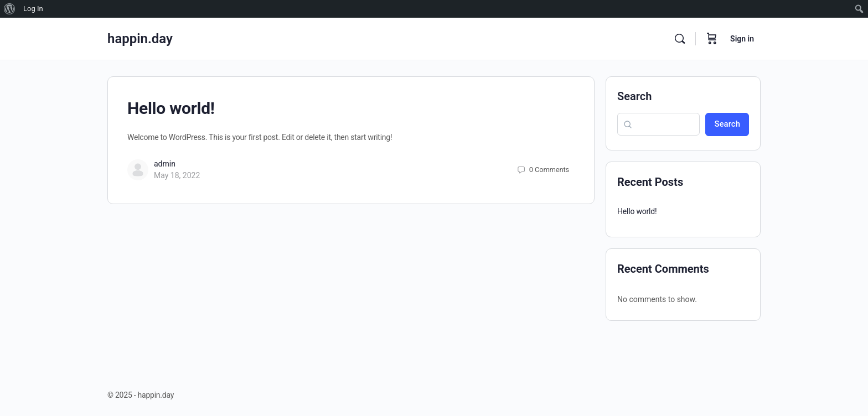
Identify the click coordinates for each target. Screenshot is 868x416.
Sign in (742, 39)
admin (165, 164)
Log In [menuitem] (33, 9)
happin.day (140, 39)
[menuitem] (10, 9)
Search (634, 96)
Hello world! (171, 108)
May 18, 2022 (177, 175)
